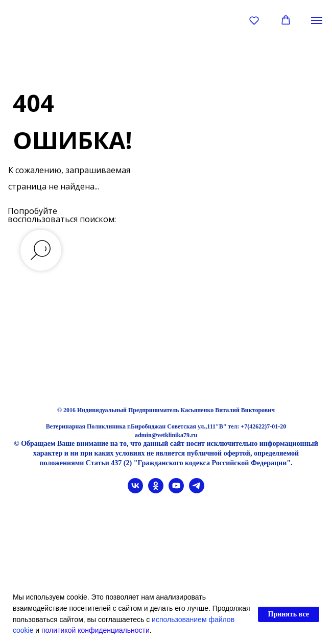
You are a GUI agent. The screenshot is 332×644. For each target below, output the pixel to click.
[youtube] (176, 491)
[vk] (135, 491)
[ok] (156, 491)
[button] (254, 20)
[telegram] (197, 491)
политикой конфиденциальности (96, 630)
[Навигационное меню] (317, 20)
